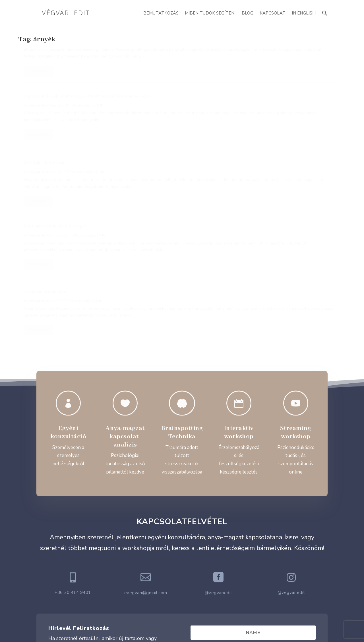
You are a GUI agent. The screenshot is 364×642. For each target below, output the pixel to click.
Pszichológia (84, 65)
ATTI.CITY (191, 625)
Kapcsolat (273, 13)
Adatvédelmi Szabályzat (182, 587)
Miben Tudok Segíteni (210, 13)
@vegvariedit (219, 452)
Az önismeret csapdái (155, 147)
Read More (39, 122)
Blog (248, 13)
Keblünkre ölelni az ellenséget (55, 148)
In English (304, 13)
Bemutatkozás (161, 13)
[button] (325, 12)
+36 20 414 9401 (73, 451)
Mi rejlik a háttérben (263, 56)
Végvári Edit (39, 65)
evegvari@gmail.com (146, 452)
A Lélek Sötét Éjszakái (47, 56)
